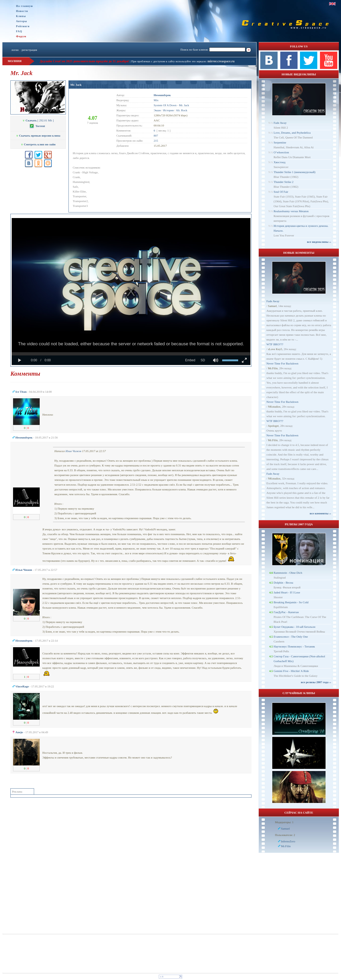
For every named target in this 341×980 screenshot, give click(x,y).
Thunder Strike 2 (284, 182)
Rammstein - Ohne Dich (288, 573)
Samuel (272, 306)
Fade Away (280, 123)
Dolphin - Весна (283, 583)
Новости (22, 11)
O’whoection (281, 152)
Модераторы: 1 (284, 822)
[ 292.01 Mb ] (38, 120)
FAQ (19, 31)
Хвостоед (279, 162)
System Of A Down (165, 105)
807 (156, 136)
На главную (25, 6)
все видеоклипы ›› (319, 242)
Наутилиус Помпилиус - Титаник (294, 646)
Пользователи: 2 (285, 835)
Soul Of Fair (281, 192)
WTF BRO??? (275, 344)
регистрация (29, 50)
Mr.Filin (273, 368)
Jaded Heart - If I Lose (287, 592)
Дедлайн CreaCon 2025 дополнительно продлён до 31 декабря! (84, 61)
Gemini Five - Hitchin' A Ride (291, 671)
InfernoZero (288, 841)
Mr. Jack (76, 85)
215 (156, 141)
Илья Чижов (73, 451)
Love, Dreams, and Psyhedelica (292, 133)
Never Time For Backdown (282, 363)
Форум (21, 36)
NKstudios (274, 407)
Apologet (273, 426)
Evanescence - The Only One (291, 637)
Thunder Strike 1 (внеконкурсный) (295, 172)
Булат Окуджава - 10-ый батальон (295, 627)
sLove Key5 (275, 349)
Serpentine (280, 142)
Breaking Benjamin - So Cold (291, 602)
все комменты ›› (320, 513)
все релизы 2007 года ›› (316, 682)
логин (15, 50)
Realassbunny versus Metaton (291, 211)
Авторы (22, 21)
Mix (156, 100)
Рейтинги (23, 26)
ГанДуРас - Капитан (286, 612)
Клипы (21, 16)
